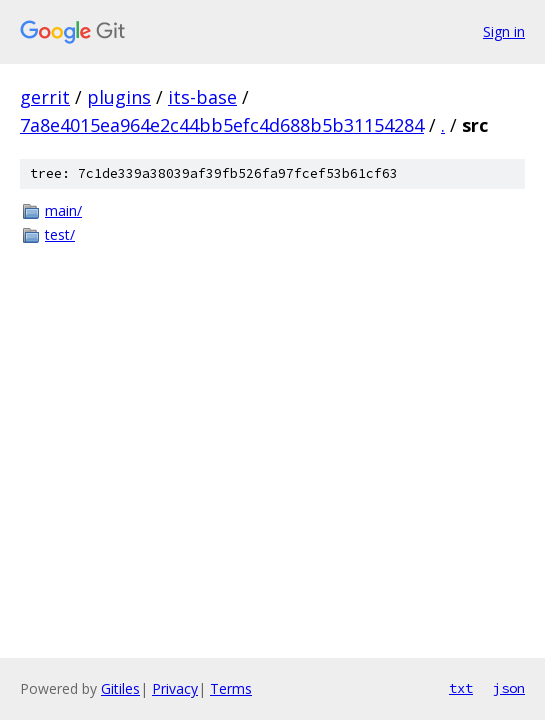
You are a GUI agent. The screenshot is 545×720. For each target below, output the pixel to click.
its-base (202, 97)
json (509, 688)
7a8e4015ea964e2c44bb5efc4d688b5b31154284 (222, 125)
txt (461, 688)
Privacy (175, 688)
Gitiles (120, 688)
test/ (60, 234)
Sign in (504, 31)
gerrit (45, 97)
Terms (231, 688)
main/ (63, 210)
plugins (119, 97)
